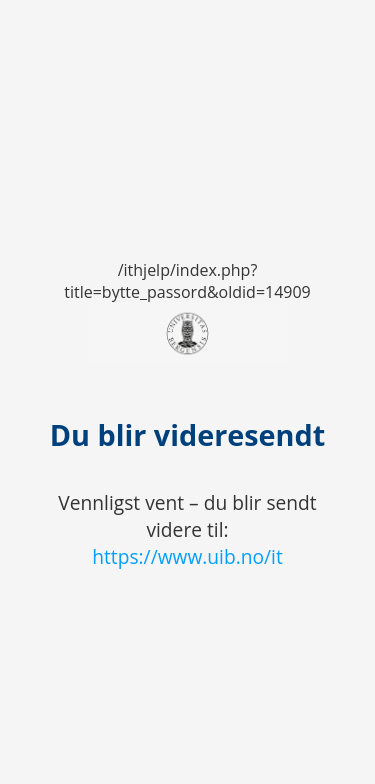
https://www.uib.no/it (187, 556)
